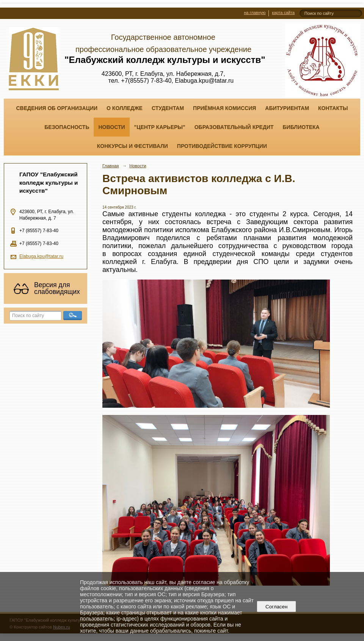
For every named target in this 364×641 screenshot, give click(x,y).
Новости (111, 127)
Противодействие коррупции (222, 146)
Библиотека (301, 127)
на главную (255, 13)
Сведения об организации (57, 108)
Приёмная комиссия (224, 108)
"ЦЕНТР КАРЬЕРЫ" (160, 127)
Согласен (277, 607)
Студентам (168, 108)
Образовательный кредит (234, 127)
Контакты (333, 108)
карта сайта (283, 13)
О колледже (125, 108)
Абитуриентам (287, 108)
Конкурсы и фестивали (133, 146)
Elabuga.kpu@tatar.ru (41, 256)
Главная (111, 166)
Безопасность (67, 127)
